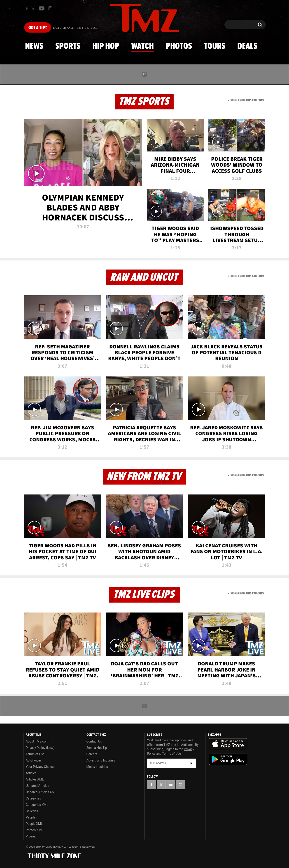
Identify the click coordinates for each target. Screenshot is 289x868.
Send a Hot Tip (97, 748)
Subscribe (191, 763)
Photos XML (34, 830)
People (31, 817)
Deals (247, 46)
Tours (215, 46)
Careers (92, 754)
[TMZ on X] (34, 8)
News (34, 46)
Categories (33, 798)
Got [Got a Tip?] (38, 28)
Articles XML (35, 779)
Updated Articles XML (41, 792)
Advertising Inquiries (101, 760)
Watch (142, 46)
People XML (34, 824)
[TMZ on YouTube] (171, 785)
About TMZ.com (37, 741)
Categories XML (37, 805)
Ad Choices (34, 760)
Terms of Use (35, 754)
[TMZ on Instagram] (50, 8)
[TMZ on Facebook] (27, 8)
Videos (31, 836)
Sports (68, 46)
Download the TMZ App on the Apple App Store (228, 744)
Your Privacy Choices (41, 767)
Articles (31, 773)
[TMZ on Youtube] (42, 8)
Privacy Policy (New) (40, 748)
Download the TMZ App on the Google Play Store (228, 759)
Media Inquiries (97, 767)
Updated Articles (37, 786)
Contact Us (94, 741)
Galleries (32, 811)
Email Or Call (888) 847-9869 (75, 28)
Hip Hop (106, 46)
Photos (179, 46)
